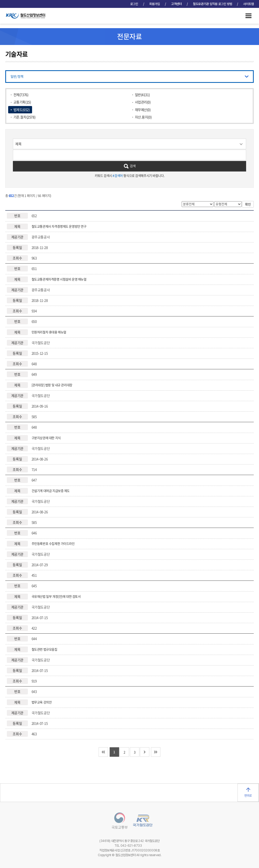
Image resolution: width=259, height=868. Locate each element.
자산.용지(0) (143, 117)
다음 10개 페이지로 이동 (145, 752)
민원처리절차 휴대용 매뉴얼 (49, 332)
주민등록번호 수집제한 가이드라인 (53, 544)
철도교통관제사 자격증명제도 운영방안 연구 (59, 226)
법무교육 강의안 (42, 702)
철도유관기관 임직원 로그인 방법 (213, 4)
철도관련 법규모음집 (44, 649)
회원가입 (155, 4)
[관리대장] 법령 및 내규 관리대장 (52, 385)
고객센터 (176, 4)
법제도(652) (22, 110)
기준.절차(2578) (24, 117)
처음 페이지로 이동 (103, 752)
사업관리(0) (143, 102)
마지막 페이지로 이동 (156, 752)
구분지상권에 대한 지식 (46, 438)
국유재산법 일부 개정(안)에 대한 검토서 (56, 597)
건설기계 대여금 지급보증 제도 (51, 491)
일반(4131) (142, 95)
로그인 (134, 4)
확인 (248, 204)
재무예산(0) (143, 110)
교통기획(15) (22, 102)
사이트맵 (248, 4)
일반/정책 (17, 77)
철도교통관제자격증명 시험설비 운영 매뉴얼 (59, 279)
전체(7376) (21, 95)
